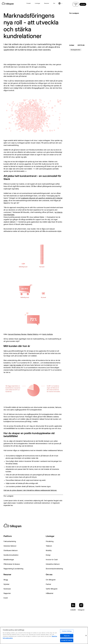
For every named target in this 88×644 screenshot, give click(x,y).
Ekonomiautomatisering (54, 569)
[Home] (9, 4)
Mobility (49, 550)
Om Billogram (51, 580)
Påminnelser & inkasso (12, 564)
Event (6, 598)
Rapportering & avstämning (13, 569)
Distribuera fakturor (11, 550)
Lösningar (37, 3)
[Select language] (60, 3)
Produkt (29, 3)
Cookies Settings (67, 635)
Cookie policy (42, 630)
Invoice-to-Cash (52, 560)
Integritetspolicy (28, 630)
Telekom (49, 546)
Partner (48, 584)
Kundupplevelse (76, 50)
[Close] (86, 640)
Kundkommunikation (11, 555)
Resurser (47, 3)
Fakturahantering (10, 541)
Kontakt (83, 4)
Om (54, 3)
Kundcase (7, 589)
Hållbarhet (49, 593)
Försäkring (50, 541)
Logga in (76, 4)
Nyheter (6, 584)
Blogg (6, 580)
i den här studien (15, 365)
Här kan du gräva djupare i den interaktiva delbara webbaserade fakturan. (30, 490)
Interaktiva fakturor (53, 564)
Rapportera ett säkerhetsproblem (60, 630)
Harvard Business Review (17, 334)
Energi (48, 555)
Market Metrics (33, 334)
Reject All (67, 640)
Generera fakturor (10, 546)
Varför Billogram (52, 589)
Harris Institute (47, 334)
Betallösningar (9, 560)
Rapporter (7, 593)
